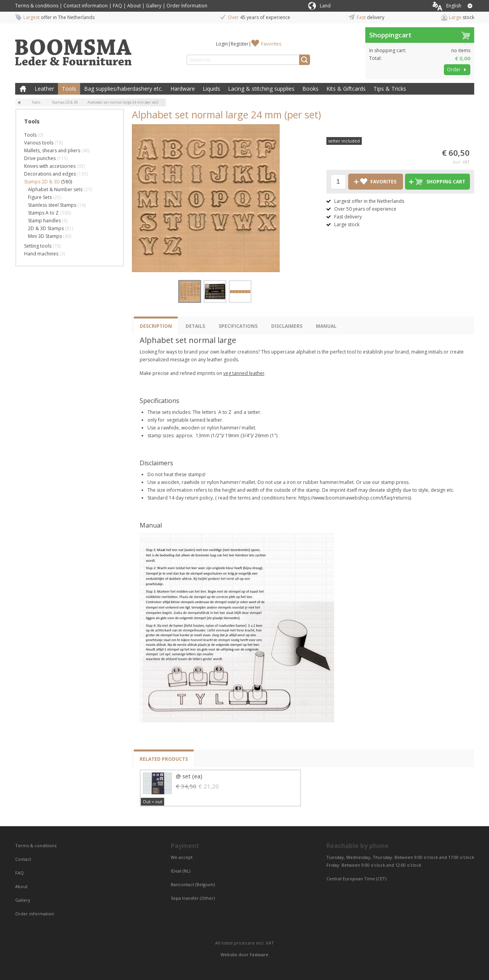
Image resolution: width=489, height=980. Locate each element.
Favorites (271, 44)
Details (195, 326)
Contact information (86, 6)
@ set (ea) (189, 776)
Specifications (238, 326)
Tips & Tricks (390, 89)
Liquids (211, 89)
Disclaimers (287, 326)
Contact (24, 859)
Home (23, 89)
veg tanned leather (244, 373)
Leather (44, 89)
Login (222, 44)
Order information (35, 914)
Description (156, 326)
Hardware (183, 89)
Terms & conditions (37, 6)
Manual (326, 326)
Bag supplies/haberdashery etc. (123, 89)
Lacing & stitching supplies (261, 89)
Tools (69, 89)
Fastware (259, 954)
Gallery (154, 6)
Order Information (187, 6)
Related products (164, 759)
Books (310, 89)
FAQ (117, 6)
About (134, 6)
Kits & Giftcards (346, 89)
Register (240, 44)
